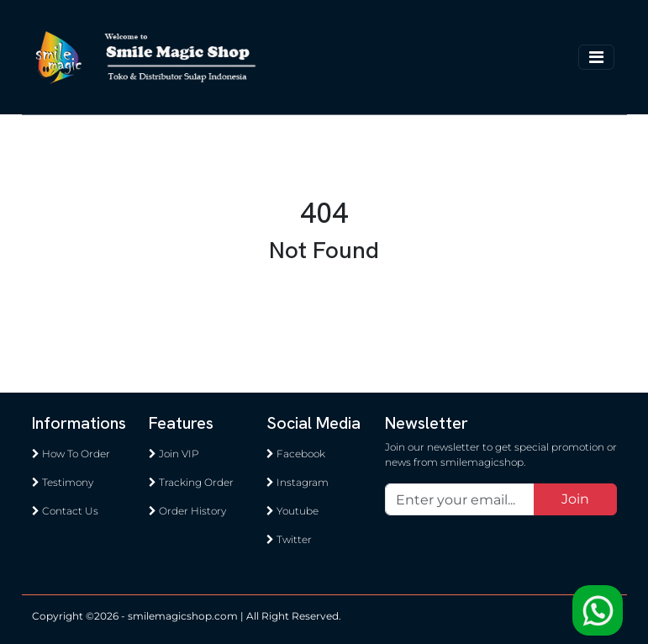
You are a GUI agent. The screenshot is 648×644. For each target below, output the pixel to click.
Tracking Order (191, 482)
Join (575, 499)
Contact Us (65, 511)
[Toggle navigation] (596, 57)
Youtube (292, 511)
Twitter (289, 539)
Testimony (63, 482)
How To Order (71, 454)
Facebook (296, 454)
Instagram (298, 482)
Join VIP (174, 454)
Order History (187, 511)
